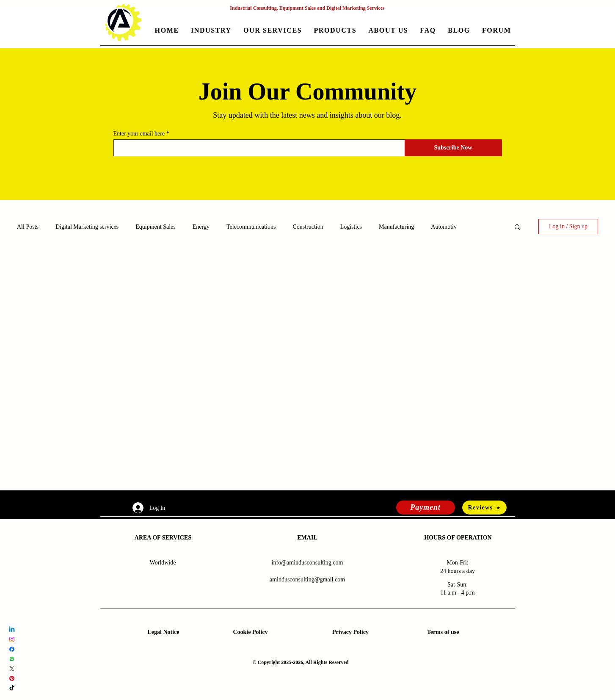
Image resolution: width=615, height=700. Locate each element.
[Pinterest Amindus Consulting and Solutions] (12, 678)
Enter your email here (139, 134)
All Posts (28, 227)
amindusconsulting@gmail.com (307, 580)
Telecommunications (251, 227)
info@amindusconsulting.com (307, 563)
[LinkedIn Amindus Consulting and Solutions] (12, 630)
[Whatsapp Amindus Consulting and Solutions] (12, 659)
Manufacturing (396, 227)
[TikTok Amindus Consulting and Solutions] (12, 688)
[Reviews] (484, 508)
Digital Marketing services (87, 227)
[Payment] (426, 508)
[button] (211, 31)
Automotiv (444, 227)
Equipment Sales (156, 227)
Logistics (351, 227)
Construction (308, 227)
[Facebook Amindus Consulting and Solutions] (12, 649)
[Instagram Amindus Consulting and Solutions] (12, 639)
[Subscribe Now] (453, 148)
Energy (201, 227)
